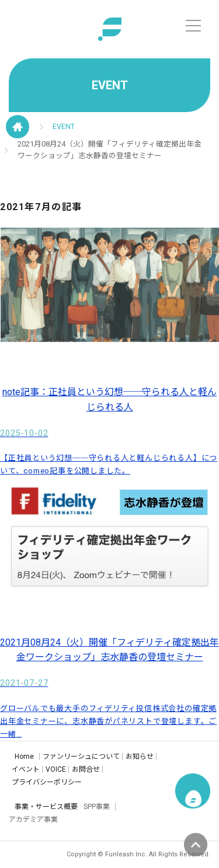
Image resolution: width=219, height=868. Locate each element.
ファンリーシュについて (81, 757)
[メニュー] (193, 26)
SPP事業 (97, 807)
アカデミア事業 (33, 820)
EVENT (64, 126)
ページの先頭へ (196, 845)
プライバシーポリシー (47, 782)
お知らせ (140, 757)
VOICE (56, 769)
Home (24, 757)
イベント (26, 769)
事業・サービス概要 (46, 807)
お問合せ (86, 769)
